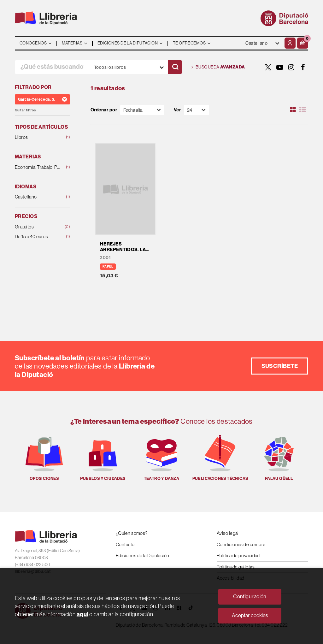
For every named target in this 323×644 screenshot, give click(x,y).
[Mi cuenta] (290, 43)
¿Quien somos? (132, 533)
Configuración (250, 596)
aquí (82, 614)
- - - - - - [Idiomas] (263, 43)
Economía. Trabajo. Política (38, 167)
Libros (38, 137)
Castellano (38, 197)
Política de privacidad (238, 555)
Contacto (125, 544)
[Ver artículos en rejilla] (293, 110)
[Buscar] (175, 67)
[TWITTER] (268, 67)
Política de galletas (236, 567)
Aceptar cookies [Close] (250, 615)
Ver (177, 110)
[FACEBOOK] (303, 67)
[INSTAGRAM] (291, 67)
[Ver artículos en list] (302, 110)
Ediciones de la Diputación (143, 555)
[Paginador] (197, 110)
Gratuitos (38, 227)
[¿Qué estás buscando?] (52, 67)
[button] (303, 43)
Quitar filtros (25, 110)
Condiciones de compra (241, 544)
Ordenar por (104, 110)
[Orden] (142, 110)
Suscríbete (280, 366)
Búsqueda (218, 67)
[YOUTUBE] (280, 67)
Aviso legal (228, 533)
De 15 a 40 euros (38, 237)
